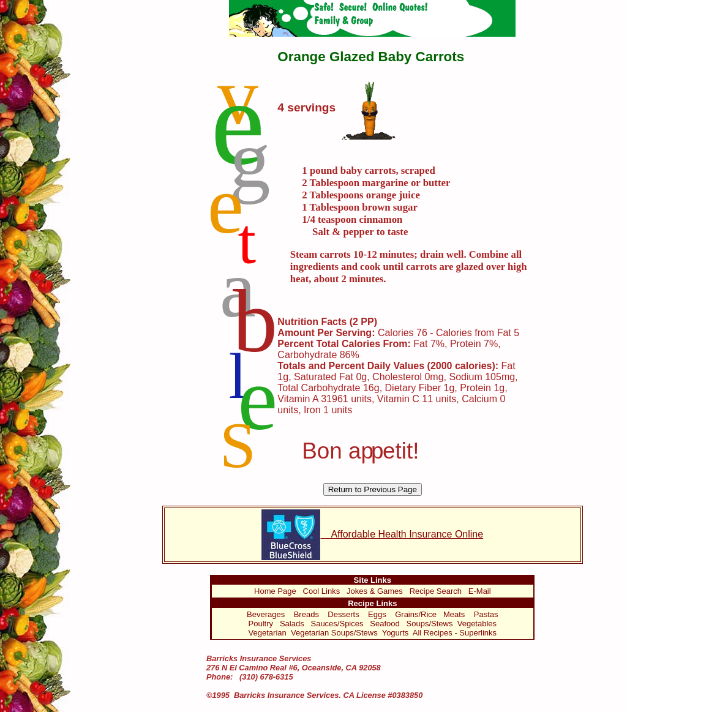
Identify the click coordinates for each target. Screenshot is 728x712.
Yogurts (396, 633)
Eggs (377, 614)
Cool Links (322, 591)
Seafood (385, 624)
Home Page (275, 591)
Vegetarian (268, 633)
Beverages (266, 614)
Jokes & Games (375, 591)
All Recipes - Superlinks (455, 633)
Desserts (343, 614)
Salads (292, 624)
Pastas (486, 614)
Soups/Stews (430, 624)
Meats (454, 614)
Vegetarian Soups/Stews (334, 633)
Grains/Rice (416, 614)
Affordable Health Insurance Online (372, 534)
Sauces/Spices (337, 624)
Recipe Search (436, 591)
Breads (306, 614)
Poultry (261, 624)
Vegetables (477, 624)
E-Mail (480, 591)
